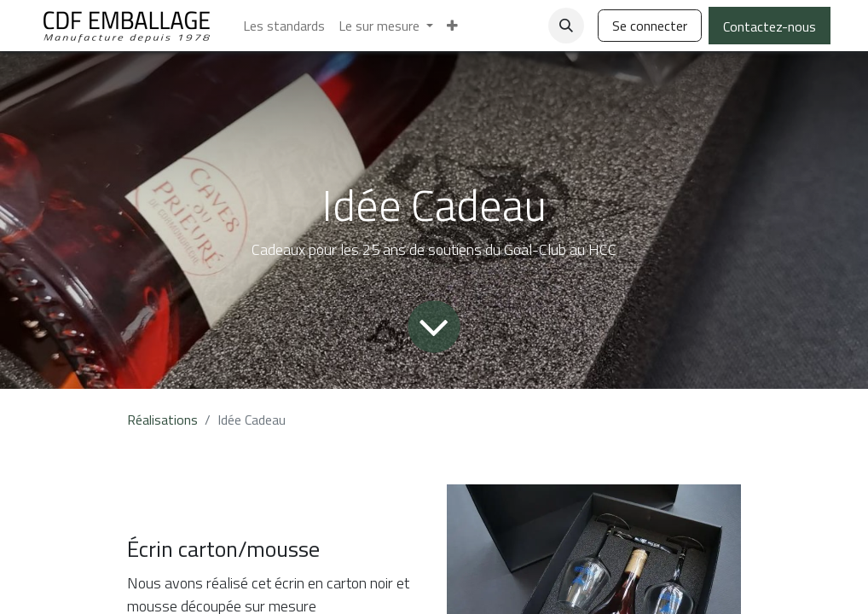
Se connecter (650, 26)
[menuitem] (284, 26)
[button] (566, 26)
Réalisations (162, 420)
